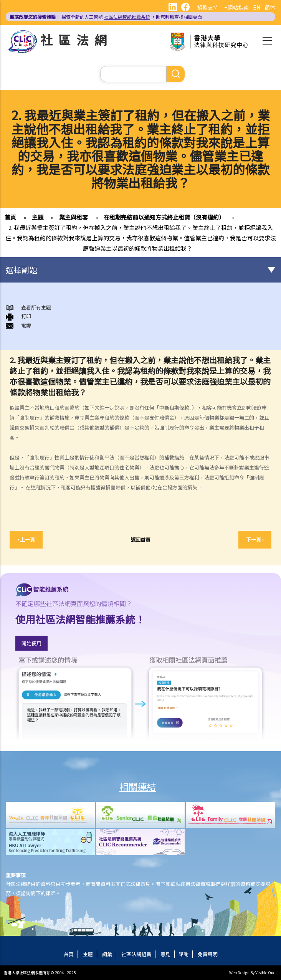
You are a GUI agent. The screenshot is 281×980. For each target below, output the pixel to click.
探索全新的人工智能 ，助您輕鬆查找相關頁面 (106, 17)
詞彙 (107, 954)
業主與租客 (74, 217)
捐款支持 (208, 7)
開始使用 (31, 643)
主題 (38, 217)
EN (257, 7)
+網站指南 (236, 7)
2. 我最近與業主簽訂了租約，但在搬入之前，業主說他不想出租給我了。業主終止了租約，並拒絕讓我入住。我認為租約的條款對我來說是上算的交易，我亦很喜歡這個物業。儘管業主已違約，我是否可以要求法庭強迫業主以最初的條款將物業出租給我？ (141, 238)
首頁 (10, 217)
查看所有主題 (36, 307)
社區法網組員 (136, 954)
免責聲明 (208, 954)
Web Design (239, 973)
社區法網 (76, 40)
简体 (270, 7)
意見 (165, 954)
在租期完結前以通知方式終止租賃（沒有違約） (164, 217)
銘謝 (183, 954)
